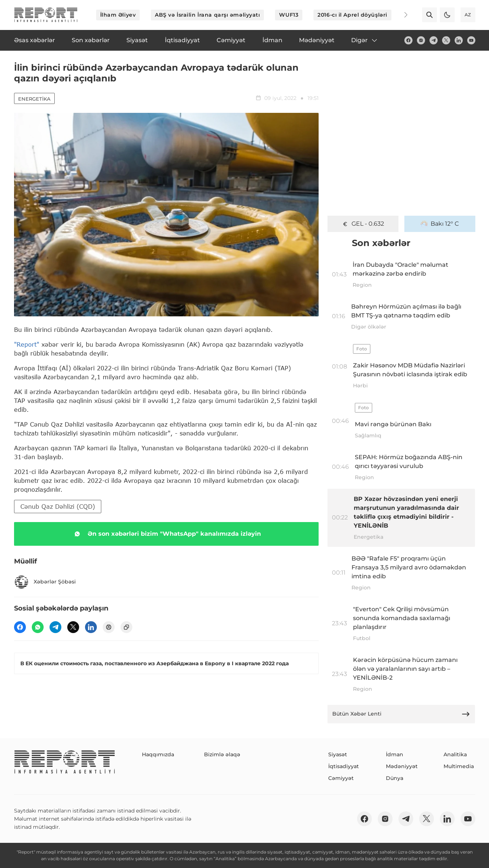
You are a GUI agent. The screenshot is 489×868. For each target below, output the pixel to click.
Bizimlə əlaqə (222, 754)
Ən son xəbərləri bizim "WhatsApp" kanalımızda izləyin (166, 534)
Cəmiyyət (341, 778)
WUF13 (289, 15)
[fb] (408, 40)
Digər (365, 40)
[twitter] (446, 40)
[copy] (126, 627)
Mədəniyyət (402, 766)
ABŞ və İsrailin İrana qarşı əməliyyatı (207, 15)
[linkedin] (459, 40)
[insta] (421, 40)
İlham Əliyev (118, 15)
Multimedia (459, 766)
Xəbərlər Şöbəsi (45, 582)
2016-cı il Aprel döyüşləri (352, 15)
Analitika (455, 754)
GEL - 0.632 (363, 224)
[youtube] (471, 40)
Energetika (34, 99)
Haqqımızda (158, 754)
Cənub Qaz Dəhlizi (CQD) (58, 506)
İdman (395, 754)
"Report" (27, 344)
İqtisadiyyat (344, 766)
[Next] (401, 15)
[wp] (38, 627)
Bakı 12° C (440, 224)
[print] (109, 627)
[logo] (46, 15)
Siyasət (338, 754)
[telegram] (434, 40)
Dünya (395, 778)
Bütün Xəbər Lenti (401, 714)
